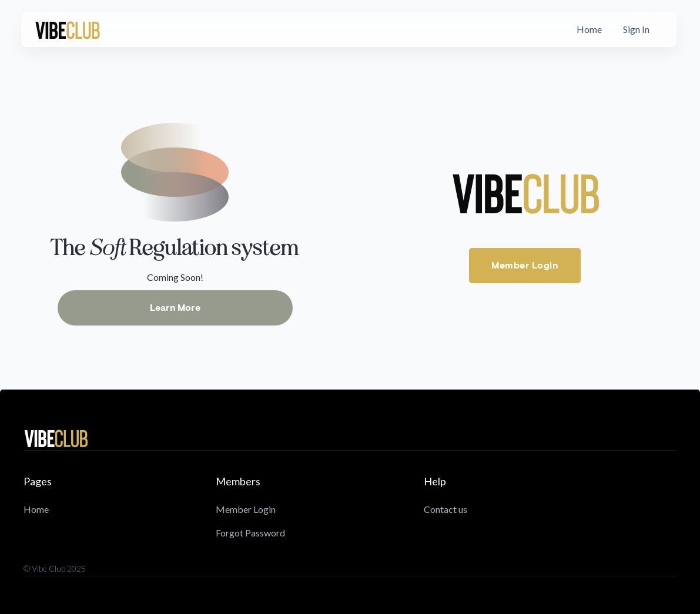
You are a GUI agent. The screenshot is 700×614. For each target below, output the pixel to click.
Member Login (525, 266)
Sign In (636, 29)
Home (589, 29)
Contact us (446, 509)
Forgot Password (250, 533)
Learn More (175, 308)
